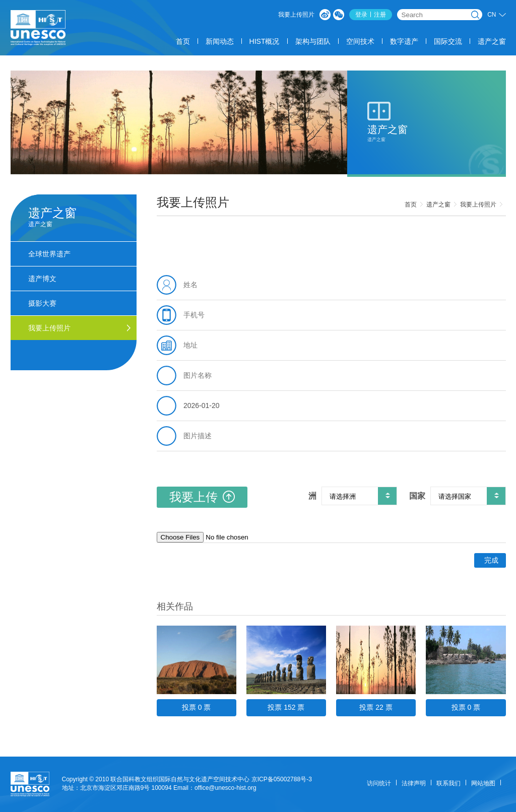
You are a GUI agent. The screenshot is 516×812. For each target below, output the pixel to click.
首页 (183, 41)
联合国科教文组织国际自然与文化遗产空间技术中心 (180, 779)
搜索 (475, 15)
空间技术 (360, 41)
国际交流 (448, 41)
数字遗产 (404, 41)
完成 (491, 560)
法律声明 (414, 783)
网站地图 (483, 783)
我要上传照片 (296, 15)
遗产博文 (42, 279)
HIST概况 (265, 41)
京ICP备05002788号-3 (282, 779)
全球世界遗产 (49, 254)
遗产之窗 (492, 41)
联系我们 (448, 783)
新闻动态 (220, 41)
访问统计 (379, 783)
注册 (380, 15)
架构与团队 (313, 41)
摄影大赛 (42, 303)
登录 (361, 15)
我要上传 (202, 497)
